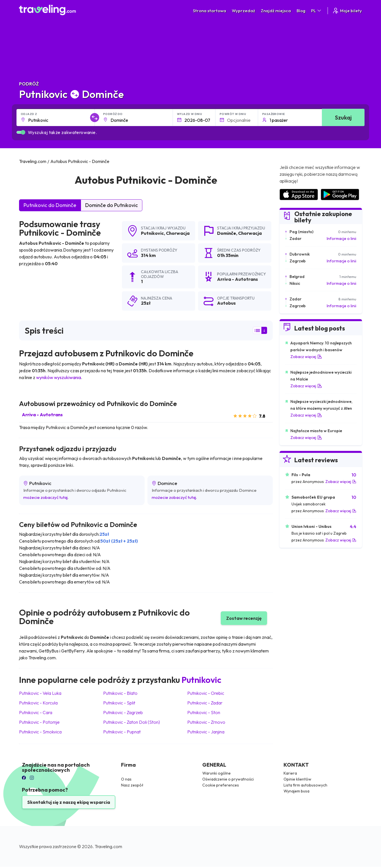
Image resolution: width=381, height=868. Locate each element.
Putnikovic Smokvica (40, 732)
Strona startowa (210, 11)
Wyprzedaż (243, 11)
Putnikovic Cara (36, 712)
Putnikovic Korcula (38, 703)
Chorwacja (178, 233)
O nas (126, 779)
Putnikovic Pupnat (122, 732)
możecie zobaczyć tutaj (45, 497)
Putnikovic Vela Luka (40, 693)
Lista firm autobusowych (305, 785)
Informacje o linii (342, 239)
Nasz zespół (132, 785)
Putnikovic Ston (204, 712)
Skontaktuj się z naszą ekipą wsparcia (69, 802)
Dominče (227, 233)
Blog (301, 11)
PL (317, 11)
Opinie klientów (297, 779)
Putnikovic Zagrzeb (123, 712)
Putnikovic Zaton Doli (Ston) (132, 722)
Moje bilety (347, 11)
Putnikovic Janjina (206, 732)
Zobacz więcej (306, 357)
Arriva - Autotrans (42, 415)
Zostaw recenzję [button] (244, 618)
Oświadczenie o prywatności (228, 779)
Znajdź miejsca (276, 11)
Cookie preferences (221, 785)
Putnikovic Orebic (206, 693)
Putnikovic (152, 233)
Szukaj (343, 117)
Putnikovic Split (119, 703)
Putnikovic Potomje (39, 722)
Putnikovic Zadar (205, 703)
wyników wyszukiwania (59, 377)
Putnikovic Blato (120, 693)
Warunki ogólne (216, 773)
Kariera (290, 773)
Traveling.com (108, 846)
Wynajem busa (296, 791)
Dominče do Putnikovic (112, 205)
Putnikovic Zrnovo (206, 722)
